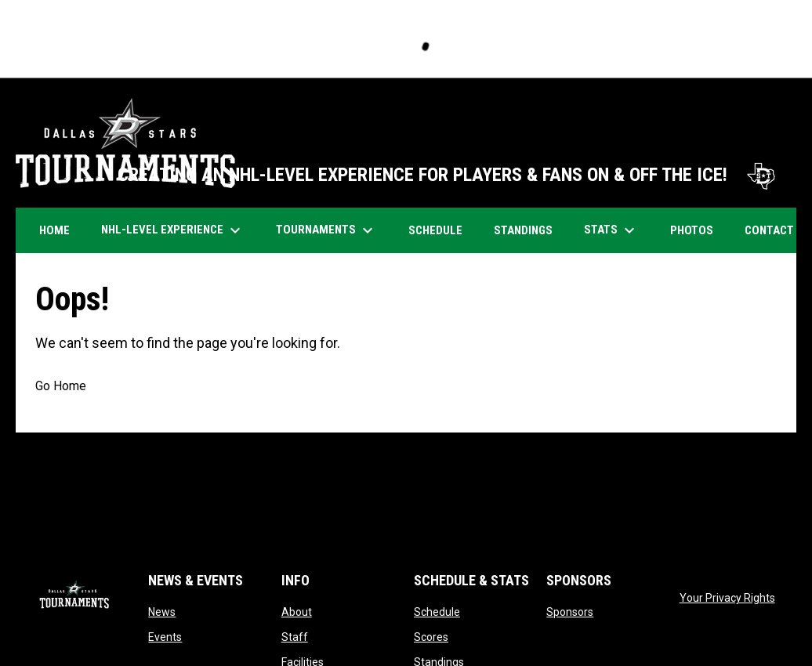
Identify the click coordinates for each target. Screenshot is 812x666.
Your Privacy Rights (727, 598)
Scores (431, 637)
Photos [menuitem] (698, 230)
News (162, 612)
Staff (295, 637)
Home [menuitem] (54, 230)
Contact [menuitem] (769, 230)
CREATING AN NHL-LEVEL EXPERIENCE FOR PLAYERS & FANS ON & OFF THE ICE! (449, 175)
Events (165, 637)
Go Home (61, 386)
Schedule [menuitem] (441, 230)
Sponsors (570, 612)
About (297, 612)
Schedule (437, 612)
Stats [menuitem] (611, 230)
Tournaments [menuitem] (326, 230)
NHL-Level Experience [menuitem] (173, 230)
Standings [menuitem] (523, 230)
